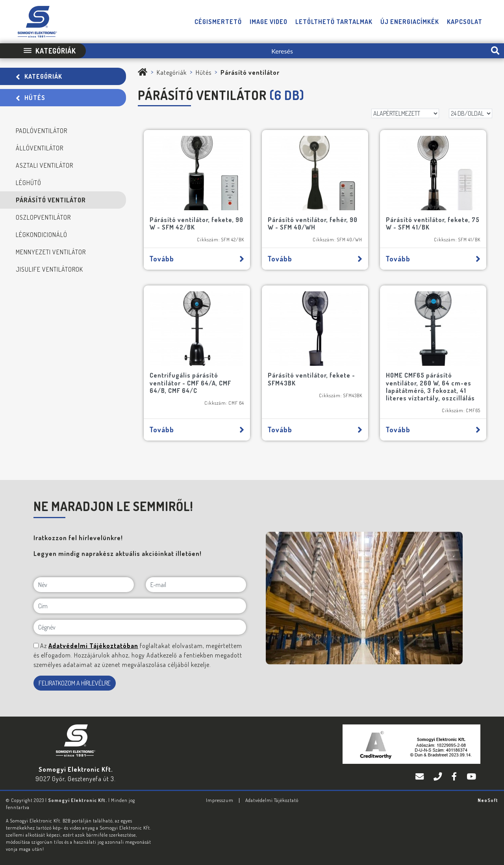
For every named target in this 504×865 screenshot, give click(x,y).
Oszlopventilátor (43, 217)
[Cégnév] (140, 627)
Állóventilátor (40, 148)
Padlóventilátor (42, 131)
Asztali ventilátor (44, 165)
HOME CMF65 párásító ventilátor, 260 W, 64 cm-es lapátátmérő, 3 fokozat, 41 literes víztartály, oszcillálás (430, 387)
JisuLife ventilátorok (49, 269)
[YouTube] (472, 777)
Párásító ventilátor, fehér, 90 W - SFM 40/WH (313, 223)
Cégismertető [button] (218, 22)
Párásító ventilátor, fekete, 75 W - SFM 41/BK (433, 223)
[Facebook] (455, 777)
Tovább (197, 259)
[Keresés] (286, 51)
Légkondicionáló (42, 235)
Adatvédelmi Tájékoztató (272, 800)
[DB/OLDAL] (471, 113)
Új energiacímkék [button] (410, 22)
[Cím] (140, 606)
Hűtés (31, 98)
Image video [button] (269, 22)
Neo (488, 800)
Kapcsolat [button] (465, 22)
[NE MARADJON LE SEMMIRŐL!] (36, 646)
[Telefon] (439, 777)
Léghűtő (29, 183)
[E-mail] (196, 585)
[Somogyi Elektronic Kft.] (143, 72)
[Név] (84, 585)
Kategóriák (39, 76)
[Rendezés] (405, 113)
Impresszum (220, 800)
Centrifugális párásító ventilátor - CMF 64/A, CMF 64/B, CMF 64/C (190, 383)
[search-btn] (495, 51)
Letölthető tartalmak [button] (334, 22)
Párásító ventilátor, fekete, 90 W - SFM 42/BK (196, 223)
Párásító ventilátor (51, 200)
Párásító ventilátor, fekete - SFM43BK (311, 379)
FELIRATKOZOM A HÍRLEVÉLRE (75, 683)
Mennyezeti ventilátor (51, 252)
